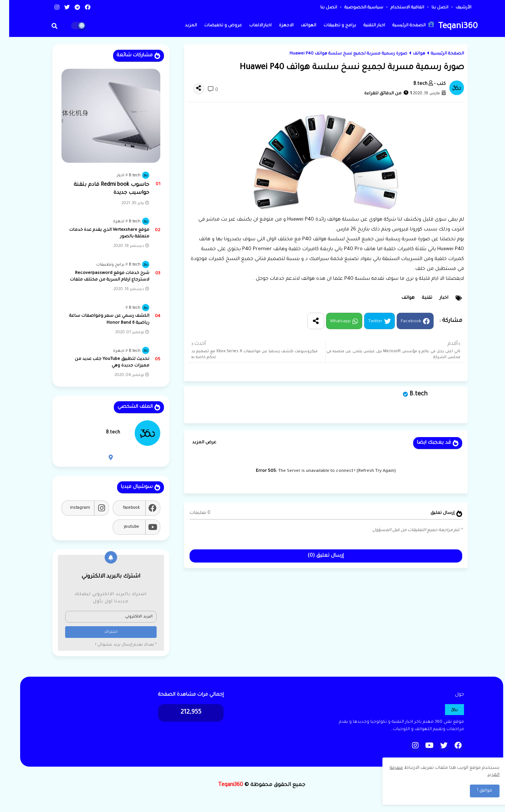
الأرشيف (454, 8)
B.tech (409, 394)
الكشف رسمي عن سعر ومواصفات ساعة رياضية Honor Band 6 (100, 319)
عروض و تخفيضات (214, 26)
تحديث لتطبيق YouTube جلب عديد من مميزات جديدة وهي (103, 363)
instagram (71, 508)
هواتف (410, 54)
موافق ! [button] (476, 791)
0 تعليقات (191, 513)
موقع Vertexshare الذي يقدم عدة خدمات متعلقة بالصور (100, 234)
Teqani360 (449, 27)
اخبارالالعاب (251, 26)
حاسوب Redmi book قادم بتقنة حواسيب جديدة (102, 189)
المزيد (182, 26)
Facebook (402, 322)
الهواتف (299, 26)
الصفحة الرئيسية (404, 25)
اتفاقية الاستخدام (398, 8)
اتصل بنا (430, 8)
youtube (122, 527)
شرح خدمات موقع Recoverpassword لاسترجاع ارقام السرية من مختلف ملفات (100, 277)
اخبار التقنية (365, 26)
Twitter (366, 322)
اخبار (435, 298)
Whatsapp (331, 322)
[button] (45, 26)
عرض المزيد (195, 443)
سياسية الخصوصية (354, 8)
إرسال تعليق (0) (317, 556)
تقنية (418, 298)
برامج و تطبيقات (331, 26)
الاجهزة (277, 26)
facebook (122, 508)
